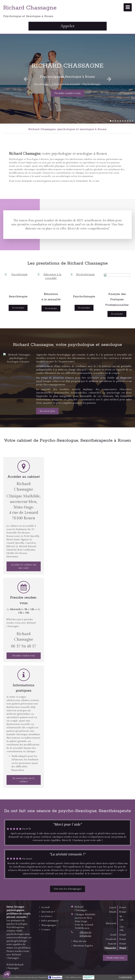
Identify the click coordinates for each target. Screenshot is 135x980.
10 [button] (133, 121)
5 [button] (120, 121)
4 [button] (118, 121)
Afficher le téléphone (85, 934)
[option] (67, 79)
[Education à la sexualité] (51, 281)
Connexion (125, 977)
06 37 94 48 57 (24, 646)
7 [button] (125, 121)
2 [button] (113, 121)
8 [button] (128, 121)
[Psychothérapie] (84, 281)
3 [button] (115, 121)
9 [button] (130, 121)
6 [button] (123, 121)
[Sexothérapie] (18, 281)
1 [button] (111, 121)
